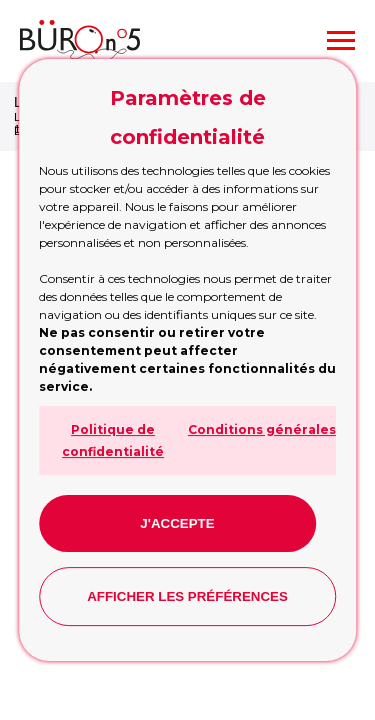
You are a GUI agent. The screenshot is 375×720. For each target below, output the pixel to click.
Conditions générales (262, 429)
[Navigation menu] (341, 41)
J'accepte (177, 523)
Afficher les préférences (187, 596)
